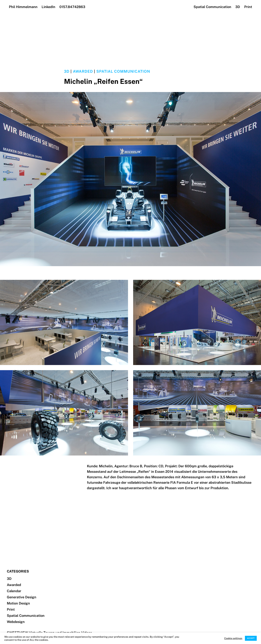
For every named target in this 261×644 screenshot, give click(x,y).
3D (238, 7)
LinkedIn (48, 7)
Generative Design (22, 597)
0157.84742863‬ (72, 7)
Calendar (14, 591)
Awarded (83, 71)
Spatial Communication (212, 7)
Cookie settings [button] (233, 638)
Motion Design (18, 603)
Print (248, 7)
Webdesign (16, 622)
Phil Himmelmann (23, 7)
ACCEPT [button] (251, 638)
